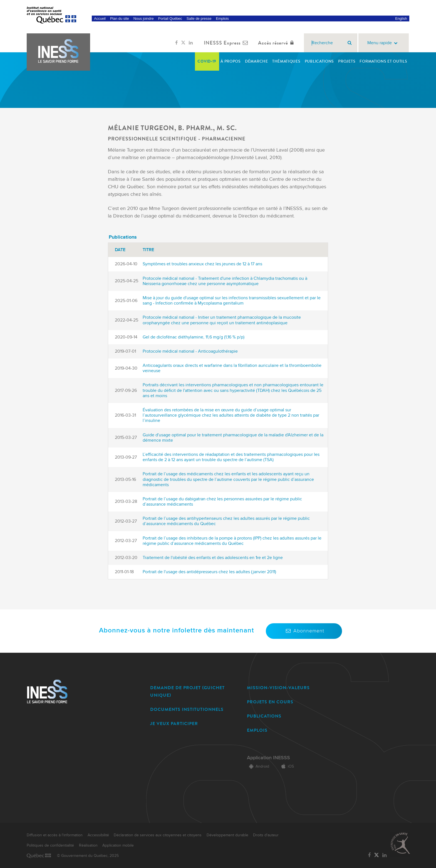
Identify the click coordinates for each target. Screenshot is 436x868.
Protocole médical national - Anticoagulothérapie (190, 351)
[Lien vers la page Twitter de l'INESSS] (183, 43)
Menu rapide (384, 43)
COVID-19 (207, 61)
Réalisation (88, 845)
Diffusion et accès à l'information (55, 835)
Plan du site (120, 18)
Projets (347, 61)
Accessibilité (98, 835)
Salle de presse (199, 18)
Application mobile (118, 845)
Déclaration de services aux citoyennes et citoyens (158, 835)
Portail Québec (170, 18)
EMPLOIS (257, 730)
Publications (319, 61)
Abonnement (304, 631)
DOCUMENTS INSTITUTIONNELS (187, 709)
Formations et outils (383, 61)
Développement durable (227, 835)
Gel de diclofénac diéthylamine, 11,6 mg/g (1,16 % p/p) (194, 337)
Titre (148, 250)
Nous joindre (144, 18)
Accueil (100, 18)
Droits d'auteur (266, 835)
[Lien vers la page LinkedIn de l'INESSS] (191, 43)
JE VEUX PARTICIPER (174, 724)
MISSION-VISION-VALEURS (278, 688)
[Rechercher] (350, 43)
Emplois (222, 18)
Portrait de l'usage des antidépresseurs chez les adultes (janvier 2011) (209, 572)
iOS (287, 766)
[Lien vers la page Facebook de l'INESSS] (176, 43)
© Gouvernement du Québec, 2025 (88, 856)
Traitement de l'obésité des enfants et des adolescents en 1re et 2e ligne (213, 558)
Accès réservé (277, 43)
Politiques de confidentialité (50, 845)
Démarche (257, 61)
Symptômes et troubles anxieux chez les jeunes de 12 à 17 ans (202, 264)
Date (120, 250)
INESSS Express (227, 43)
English (401, 18)
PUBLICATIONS (264, 716)
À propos (231, 61)
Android (258, 766)
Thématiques (286, 61)
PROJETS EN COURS (270, 702)
